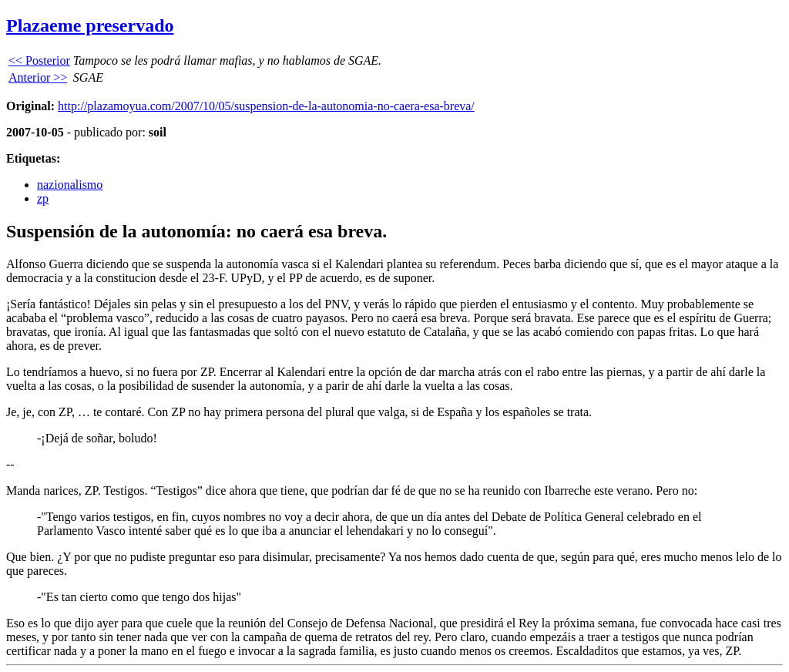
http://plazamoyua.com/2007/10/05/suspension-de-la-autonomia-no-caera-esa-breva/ (266, 106)
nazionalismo (70, 185)
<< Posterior (39, 60)
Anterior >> (38, 77)
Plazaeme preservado (90, 25)
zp (43, 198)
